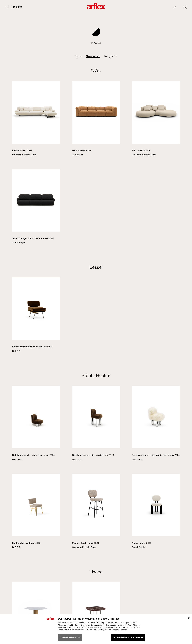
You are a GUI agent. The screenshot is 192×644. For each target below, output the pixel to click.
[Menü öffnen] (7, 7)
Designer (109, 56)
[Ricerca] (185, 7)
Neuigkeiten (93, 56)
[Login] (174, 7)
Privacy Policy (82, 630)
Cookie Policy (98, 630)
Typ (77, 56)
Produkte (17, 7)
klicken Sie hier (123, 627)
